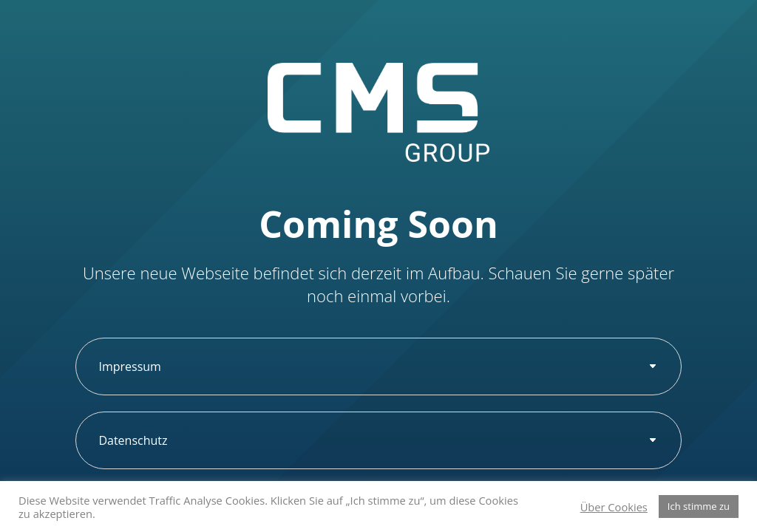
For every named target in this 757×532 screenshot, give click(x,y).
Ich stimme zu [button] (699, 506)
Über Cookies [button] (614, 507)
